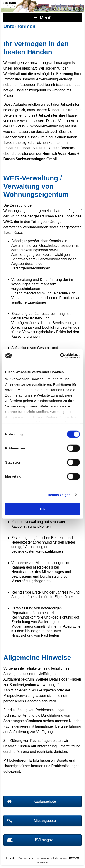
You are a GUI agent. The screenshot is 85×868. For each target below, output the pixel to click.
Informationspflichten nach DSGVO (58, 858)
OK (42, 509)
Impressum (42, 863)
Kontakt (11, 858)
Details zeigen (59, 495)
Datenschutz (26, 858)
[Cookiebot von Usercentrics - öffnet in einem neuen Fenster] (61, 356)
